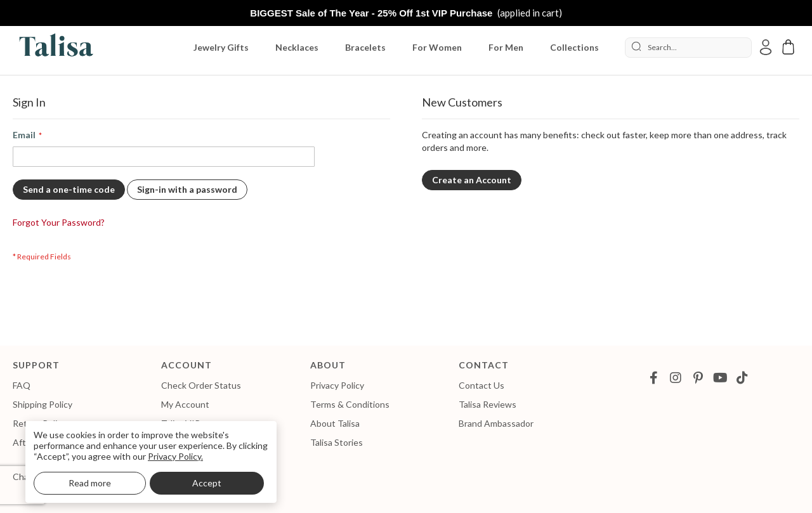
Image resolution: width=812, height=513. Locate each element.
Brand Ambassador (496, 423)
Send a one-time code (69, 189)
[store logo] (54, 47)
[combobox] (688, 48)
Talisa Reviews (488, 404)
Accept (207, 483)
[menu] (403, 48)
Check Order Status (201, 385)
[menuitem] (224, 48)
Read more (90, 483)
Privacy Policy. (175, 456)
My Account (185, 404)
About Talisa (335, 423)
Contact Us (481, 385)
